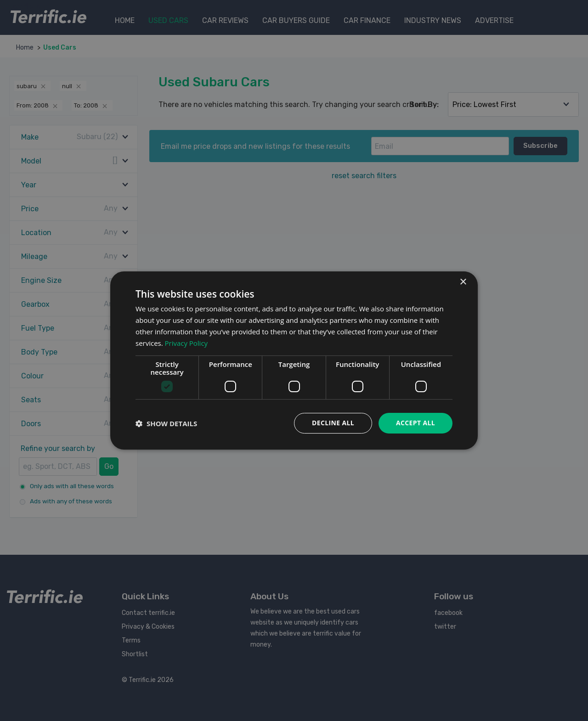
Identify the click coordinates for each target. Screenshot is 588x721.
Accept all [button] (416, 423)
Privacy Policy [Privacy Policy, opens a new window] (187, 343)
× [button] (463, 282)
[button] (166, 423)
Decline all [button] (333, 423)
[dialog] (294, 360)
